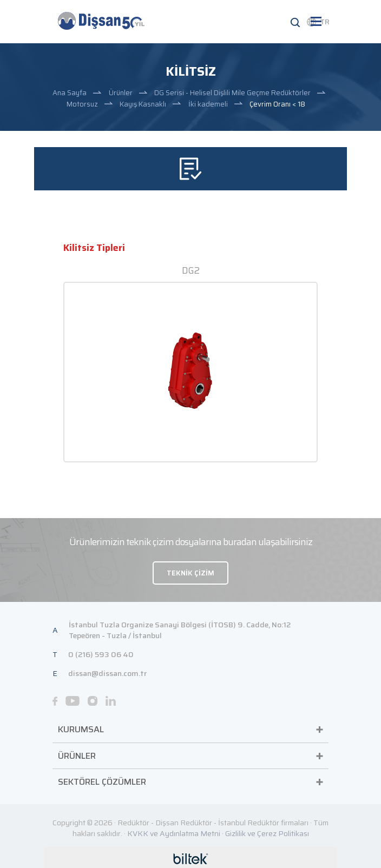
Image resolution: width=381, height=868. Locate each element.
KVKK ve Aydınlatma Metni (174, 833)
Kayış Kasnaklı (143, 104)
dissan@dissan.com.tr (107, 673)
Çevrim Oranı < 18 (277, 104)
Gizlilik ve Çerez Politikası (267, 833)
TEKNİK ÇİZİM (190, 573)
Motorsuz (82, 104)
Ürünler (121, 93)
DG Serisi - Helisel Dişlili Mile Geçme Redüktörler (232, 93)
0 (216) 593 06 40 (101, 654)
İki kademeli (208, 104)
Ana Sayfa (70, 93)
